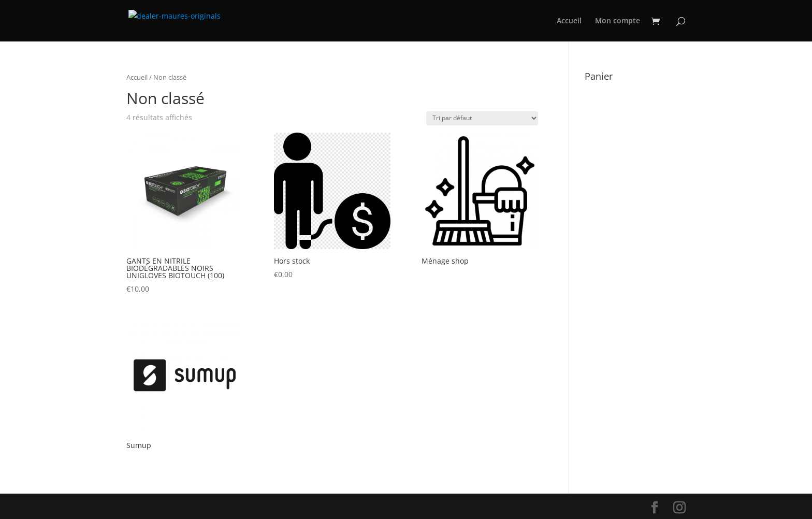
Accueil (569, 21)
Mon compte (618, 21)
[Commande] (482, 118)
